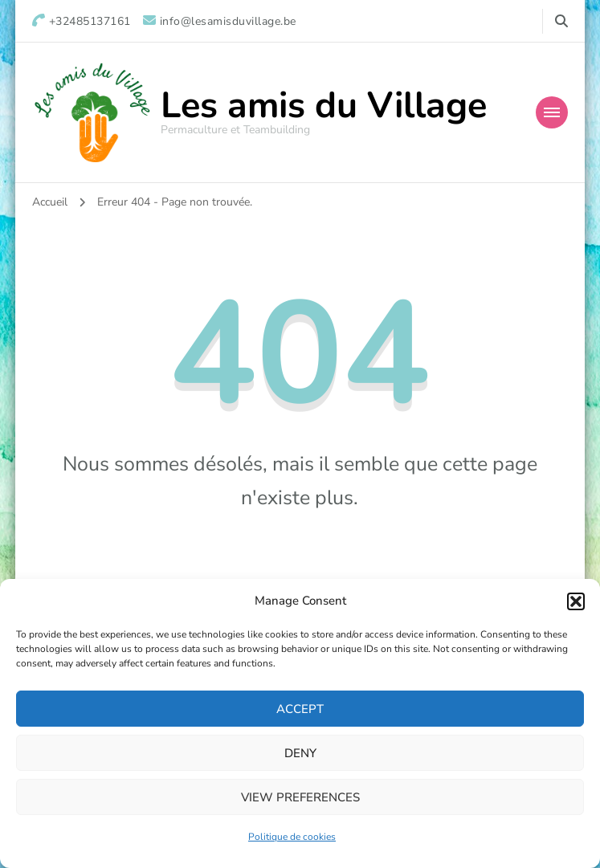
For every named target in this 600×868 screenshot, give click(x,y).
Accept (300, 709)
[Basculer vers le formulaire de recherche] (561, 21)
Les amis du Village (324, 106)
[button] (576, 601)
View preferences (300, 797)
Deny (300, 753)
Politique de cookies (292, 837)
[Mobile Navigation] (552, 112)
